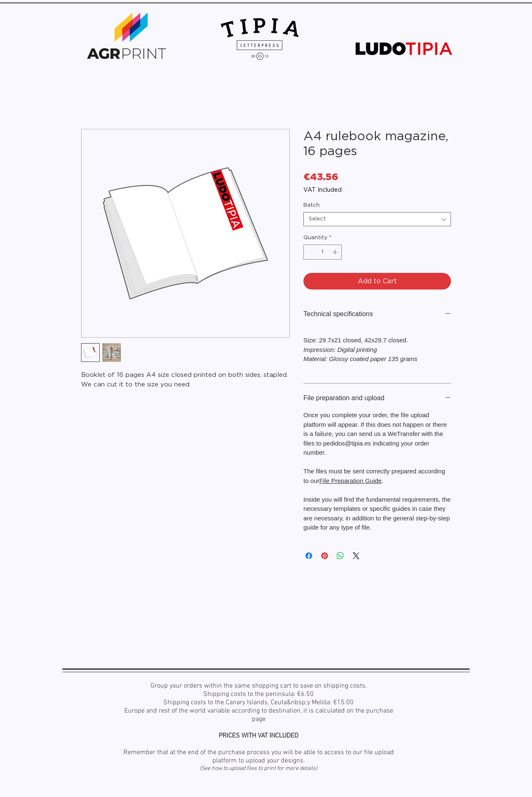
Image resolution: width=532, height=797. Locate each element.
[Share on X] (356, 556)
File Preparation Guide (350, 481)
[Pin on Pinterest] (325, 556)
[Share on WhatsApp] (340, 556)
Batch (312, 205)
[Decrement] (310, 252)
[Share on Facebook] (309, 556)
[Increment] (336, 252)
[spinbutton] (323, 252)
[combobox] (377, 219)
